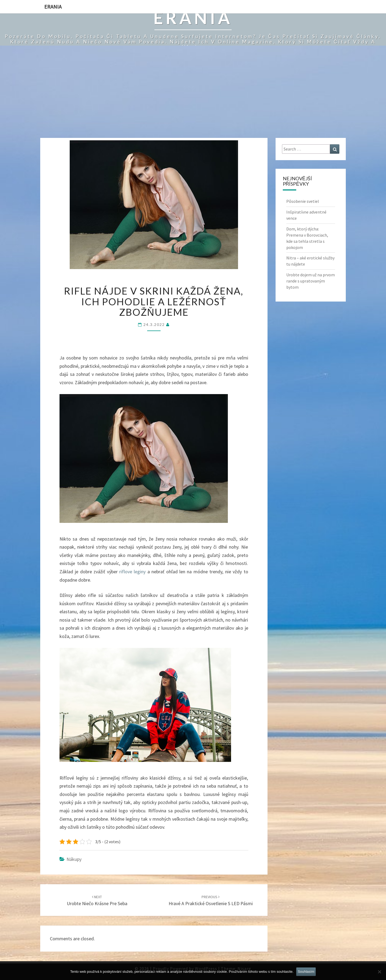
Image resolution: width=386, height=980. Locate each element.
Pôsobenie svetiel (303, 201)
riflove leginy (132, 572)
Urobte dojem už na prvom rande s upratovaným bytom (311, 281)
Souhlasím (306, 972)
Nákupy (74, 859)
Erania (53, 7)
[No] (379, 972)
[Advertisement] (193, 98)
